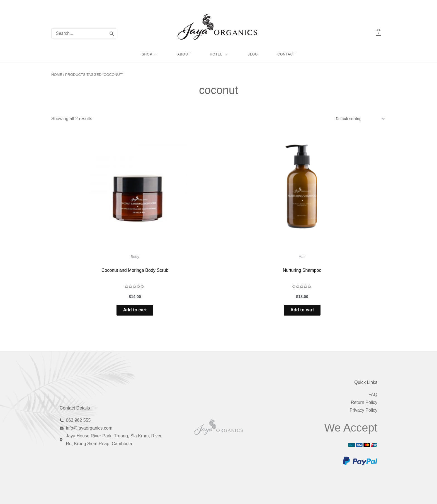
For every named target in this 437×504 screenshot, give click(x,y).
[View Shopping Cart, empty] (378, 32)
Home (57, 80)
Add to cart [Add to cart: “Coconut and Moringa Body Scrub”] (135, 289)
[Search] (112, 33)
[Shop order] (357, 124)
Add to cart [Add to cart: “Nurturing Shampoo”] (302, 289)
